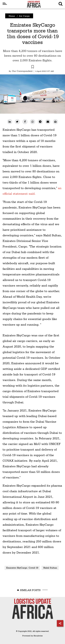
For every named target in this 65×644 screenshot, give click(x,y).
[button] (32, 67)
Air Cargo (24, 16)
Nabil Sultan (50, 568)
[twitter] (17, 122)
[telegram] (40, 122)
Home (12, 16)
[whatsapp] (33, 122)
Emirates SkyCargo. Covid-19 (22, 568)
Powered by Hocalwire (32, 636)
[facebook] (25, 122)
